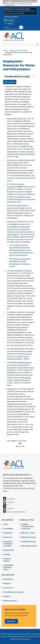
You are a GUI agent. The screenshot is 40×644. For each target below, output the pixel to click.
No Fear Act (9, 588)
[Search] (21, 27)
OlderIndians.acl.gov (29, 546)
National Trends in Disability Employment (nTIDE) (19, 380)
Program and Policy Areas (19, 50)
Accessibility (8, 529)
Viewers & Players (7, 560)
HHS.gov (7, 583)
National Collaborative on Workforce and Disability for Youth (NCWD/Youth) (19, 208)
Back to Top (20, 445)
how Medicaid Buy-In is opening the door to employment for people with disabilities (21, 151)
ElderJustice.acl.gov (29, 537)
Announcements (11, 17)
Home (5, 50)
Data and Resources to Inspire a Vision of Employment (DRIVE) (19, 356)
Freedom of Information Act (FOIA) (8, 544)
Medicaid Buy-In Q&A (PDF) (17, 118)
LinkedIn (10, 508)
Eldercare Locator (28, 533)
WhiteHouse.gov (11, 601)
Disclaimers (8, 533)
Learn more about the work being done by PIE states (21, 178)
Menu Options (10, 82)
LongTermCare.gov (29, 541)
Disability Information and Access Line (27, 526)
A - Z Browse (9, 24)
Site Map (7, 554)
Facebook (11, 499)
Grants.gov (8, 579)
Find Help (9, 20)
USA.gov (7, 596)
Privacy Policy (9, 550)
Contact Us (8, 537)
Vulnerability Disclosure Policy (8, 567)
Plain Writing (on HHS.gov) (14, 592)
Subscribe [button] (11, 621)
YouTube (11, 502)
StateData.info (13, 389)
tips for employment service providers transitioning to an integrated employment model (21, 199)
